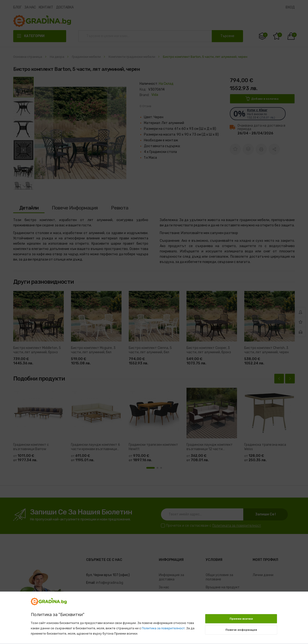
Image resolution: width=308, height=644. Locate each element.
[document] (154, 615)
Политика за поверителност (163, 628)
